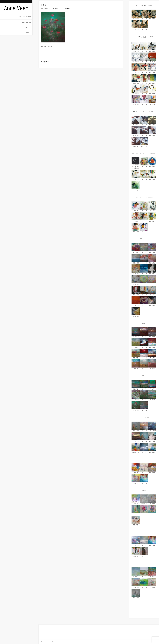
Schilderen (27, 22)
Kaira (54, 642)
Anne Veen (16, 8)
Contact (27, 33)
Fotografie (26, 27)
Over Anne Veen (25, 17)
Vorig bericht (45, 62)
